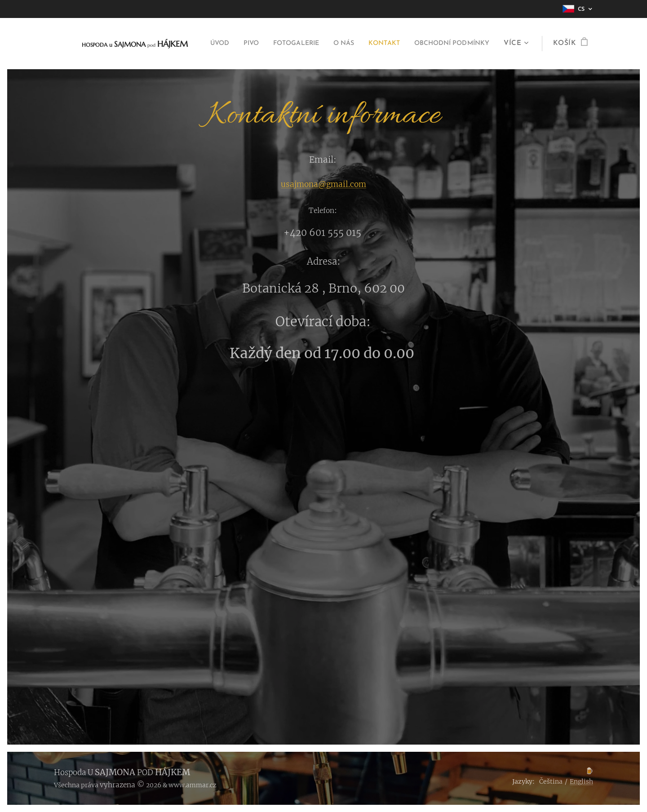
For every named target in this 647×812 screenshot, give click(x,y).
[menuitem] (293, 44)
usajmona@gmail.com (323, 184)
